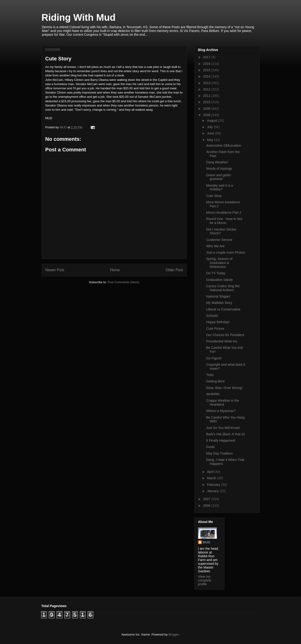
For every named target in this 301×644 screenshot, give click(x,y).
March (212, 478)
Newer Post (55, 270)
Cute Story (214, 196)
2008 (207, 115)
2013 (207, 83)
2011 (207, 96)
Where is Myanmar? (221, 411)
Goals (210, 447)
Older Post (174, 270)
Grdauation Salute (219, 280)
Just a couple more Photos (226, 252)
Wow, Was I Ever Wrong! (224, 388)
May (211, 140)
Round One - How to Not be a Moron (224, 221)
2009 (207, 109)
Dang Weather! (217, 162)
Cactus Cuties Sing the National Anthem (223, 288)
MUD (207, 542)
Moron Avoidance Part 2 (224, 212)
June (211, 133)
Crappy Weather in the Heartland (223, 402)
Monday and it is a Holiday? (219, 187)
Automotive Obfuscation (224, 145)
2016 (207, 64)
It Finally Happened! (221, 440)
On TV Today (216, 273)
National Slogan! (218, 296)
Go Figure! (214, 358)
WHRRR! (213, 394)
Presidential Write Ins (222, 341)
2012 (207, 89)
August (213, 121)
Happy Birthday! (218, 322)
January (213, 491)
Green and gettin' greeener (219, 177)
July (210, 127)
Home (115, 270)
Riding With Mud (79, 17)
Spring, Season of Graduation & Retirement (219, 263)
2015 (207, 70)
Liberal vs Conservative (223, 309)
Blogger (174, 634)
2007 (207, 499)
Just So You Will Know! (223, 428)
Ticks (210, 375)
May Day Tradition (219, 453)
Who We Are (215, 246)
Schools (212, 316)
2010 (207, 102)
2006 (207, 506)
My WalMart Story (219, 303)
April (211, 472)
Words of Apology (219, 169)
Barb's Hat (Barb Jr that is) (225, 434)
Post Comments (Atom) (123, 282)
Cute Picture (215, 329)
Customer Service (219, 240)
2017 (207, 57)
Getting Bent (215, 381)
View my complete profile (205, 580)
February (214, 485)
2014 (207, 76)
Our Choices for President (225, 335)
